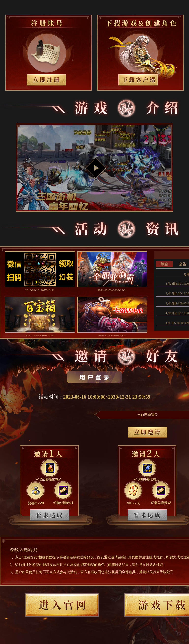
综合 (164, 264)
